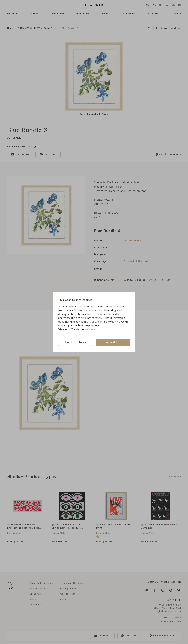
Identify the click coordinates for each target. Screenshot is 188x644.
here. (92, 329)
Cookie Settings (76, 342)
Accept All (113, 342)
